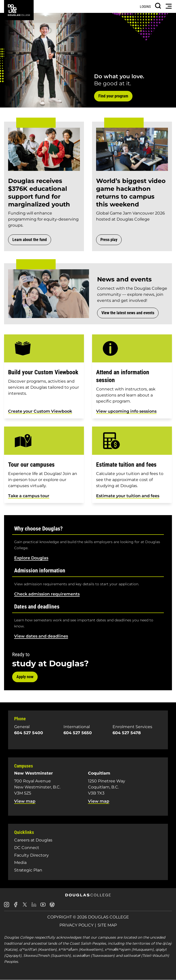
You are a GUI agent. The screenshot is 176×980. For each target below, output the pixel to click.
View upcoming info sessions (126, 411)
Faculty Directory (31, 855)
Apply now (25, 677)
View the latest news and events (128, 313)
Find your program (113, 96)
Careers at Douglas (33, 840)
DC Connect (27, 848)
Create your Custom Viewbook (40, 411)
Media (20, 863)
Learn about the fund (30, 240)
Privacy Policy (76, 925)
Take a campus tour (29, 496)
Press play (109, 240)
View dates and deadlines (41, 636)
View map (25, 801)
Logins (145, 7)
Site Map (107, 925)
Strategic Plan (28, 870)
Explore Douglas (31, 558)
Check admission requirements (47, 594)
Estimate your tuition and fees (128, 496)
